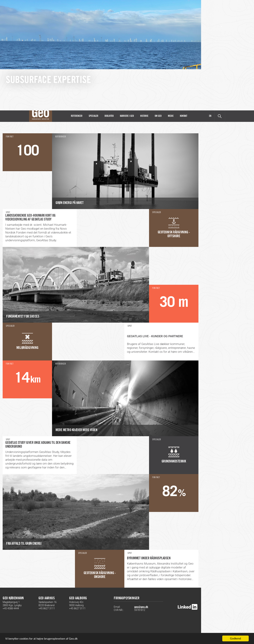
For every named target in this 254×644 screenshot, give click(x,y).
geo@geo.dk (141, 607)
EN (210, 116)
